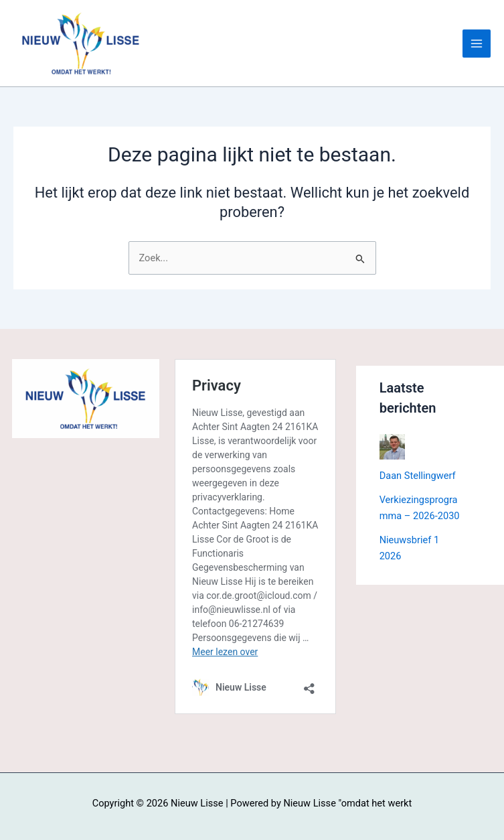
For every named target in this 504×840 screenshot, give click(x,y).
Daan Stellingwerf (418, 476)
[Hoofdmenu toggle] (477, 44)
